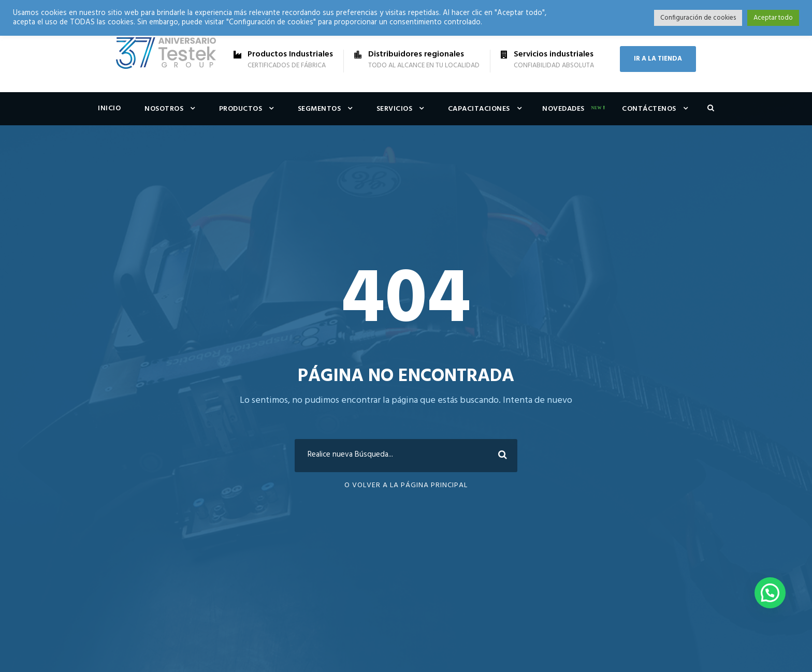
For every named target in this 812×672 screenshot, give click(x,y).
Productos (241, 109)
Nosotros (164, 109)
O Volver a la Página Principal (406, 485)
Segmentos (320, 109)
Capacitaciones (479, 109)
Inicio (109, 108)
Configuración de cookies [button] (698, 18)
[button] (770, 593)
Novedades (563, 109)
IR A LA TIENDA (658, 59)
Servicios (395, 109)
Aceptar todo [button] (773, 18)
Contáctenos (649, 109)
